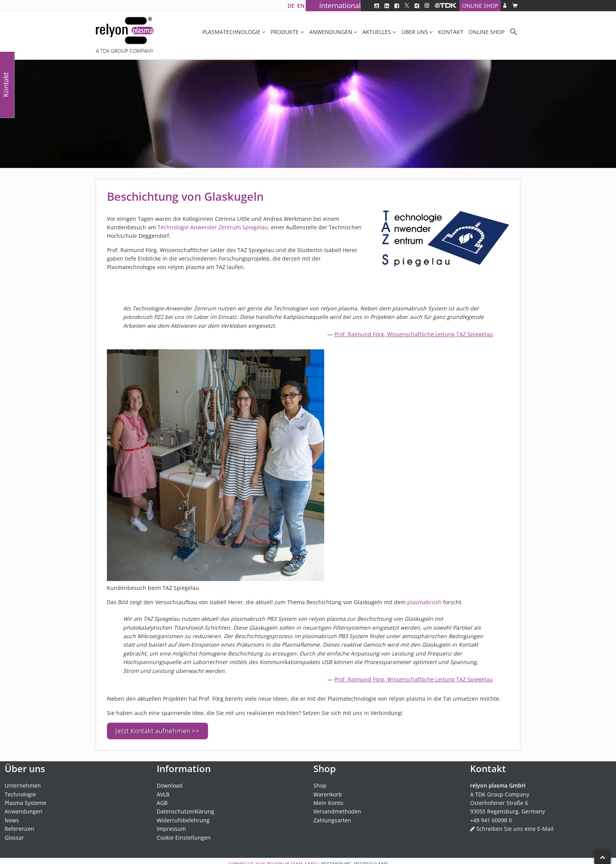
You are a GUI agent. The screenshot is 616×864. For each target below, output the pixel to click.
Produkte (285, 32)
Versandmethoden (337, 808)
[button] (514, 33)
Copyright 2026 (247, 861)
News (12, 817)
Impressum (171, 826)
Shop (320, 782)
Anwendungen (331, 32)
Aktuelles (377, 32)
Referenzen (19, 826)
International (340, 5)
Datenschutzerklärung (185, 808)
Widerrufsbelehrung (183, 817)
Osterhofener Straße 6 (499, 800)
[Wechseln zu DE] (291, 6)
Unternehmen (23, 782)
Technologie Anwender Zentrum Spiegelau (213, 227)
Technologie (20, 791)
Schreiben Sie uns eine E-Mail (515, 826)
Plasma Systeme (25, 800)
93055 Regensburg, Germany (508, 808)
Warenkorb (328, 791)
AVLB (163, 791)
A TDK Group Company (500, 791)
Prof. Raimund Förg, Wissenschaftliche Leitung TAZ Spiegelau (414, 334)
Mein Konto (328, 800)
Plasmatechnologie (231, 32)
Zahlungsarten (332, 817)
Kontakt (451, 32)
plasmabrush (424, 602)
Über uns (415, 32)
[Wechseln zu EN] (301, 6)
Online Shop (480, 6)
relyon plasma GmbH (293, 861)
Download (170, 782)
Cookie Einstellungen (184, 834)
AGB (162, 800)
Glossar (14, 834)
